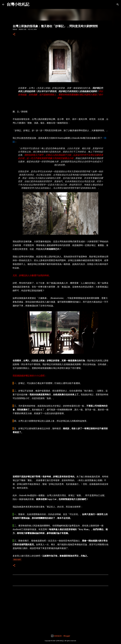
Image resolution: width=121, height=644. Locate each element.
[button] (14, 34)
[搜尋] (118, 4)
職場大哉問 (17, 560)
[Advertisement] (60, 454)
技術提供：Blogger (60, 636)
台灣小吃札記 (18, 4)
